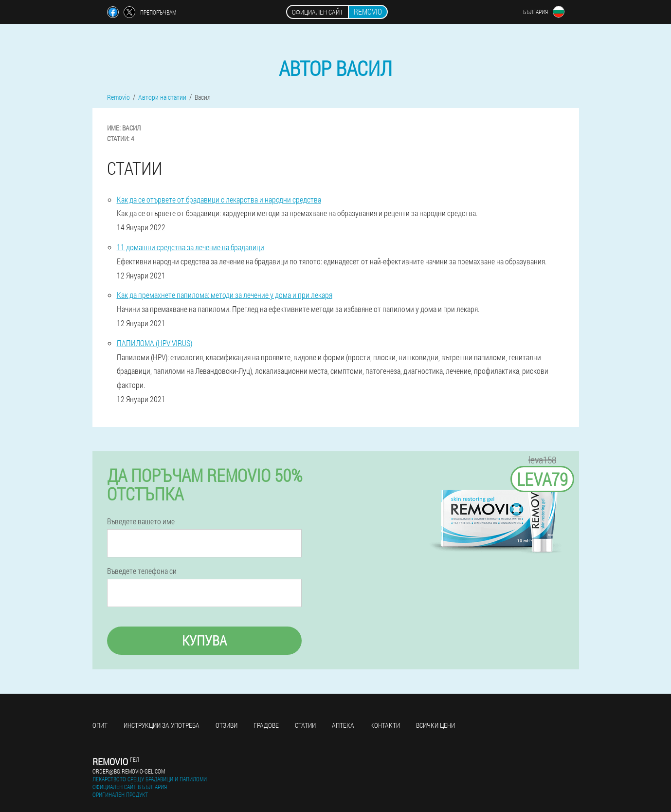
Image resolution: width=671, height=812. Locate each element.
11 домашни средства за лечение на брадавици (190, 247)
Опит (100, 725)
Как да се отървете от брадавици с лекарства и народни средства (219, 199)
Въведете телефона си (142, 571)
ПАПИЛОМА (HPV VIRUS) (154, 343)
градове (266, 725)
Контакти (385, 725)
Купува (204, 640)
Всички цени (435, 725)
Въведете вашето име (141, 521)
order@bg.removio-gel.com (129, 771)
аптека (343, 725)
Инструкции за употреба (162, 725)
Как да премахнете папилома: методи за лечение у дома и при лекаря (225, 295)
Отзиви (227, 725)
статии (305, 725)
